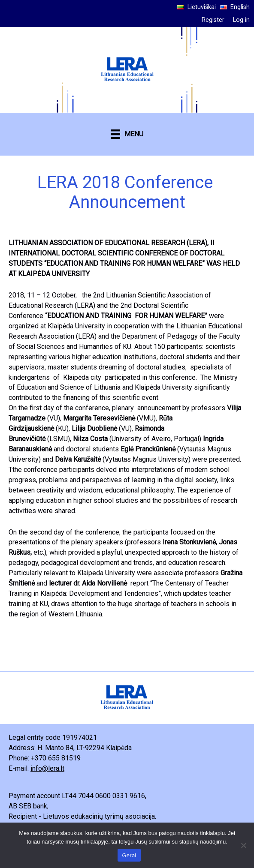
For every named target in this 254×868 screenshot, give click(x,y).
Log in (241, 20)
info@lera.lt (47, 768)
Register (213, 20)
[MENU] (127, 134)
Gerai (129, 855)
